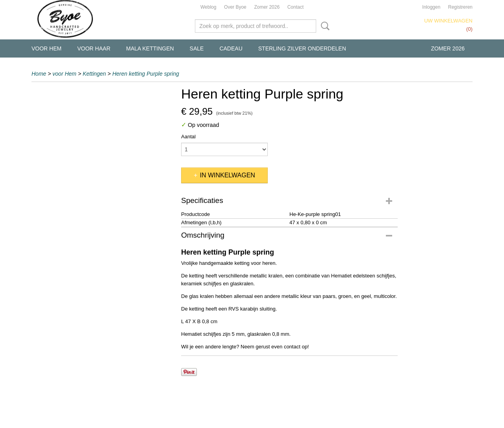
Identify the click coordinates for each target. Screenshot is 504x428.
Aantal (188, 137)
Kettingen (94, 74)
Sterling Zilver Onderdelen (302, 48)
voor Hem (46, 48)
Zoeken (324, 26)
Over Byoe (235, 7)
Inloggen (431, 7)
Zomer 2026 (267, 7)
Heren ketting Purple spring (146, 74)
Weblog (208, 7)
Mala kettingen (150, 48)
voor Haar (94, 48)
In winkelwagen (227, 175)
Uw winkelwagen (448, 21)
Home (39, 74)
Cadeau (231, 48)
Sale (197, 48)
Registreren (460, 7)
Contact (296, 7)
